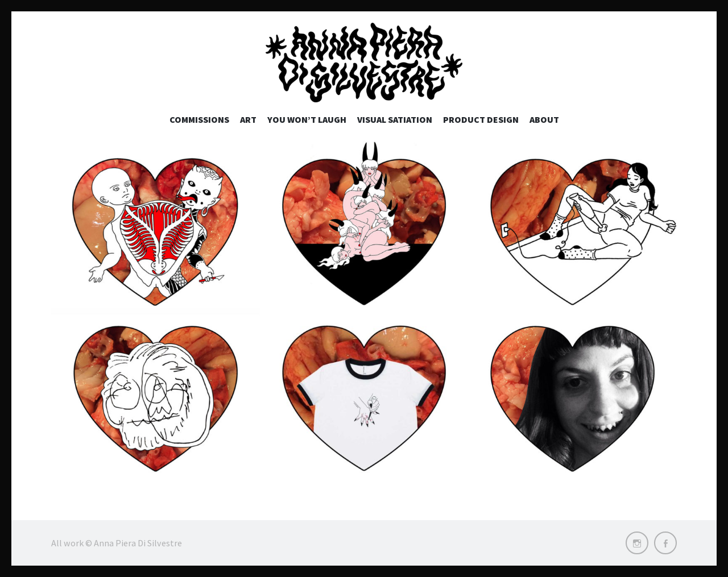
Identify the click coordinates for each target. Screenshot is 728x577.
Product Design (481, 119)
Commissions (199, 119)
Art (248, 119)
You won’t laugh (307, 119)
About (544, 119)
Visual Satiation (395, 119)
